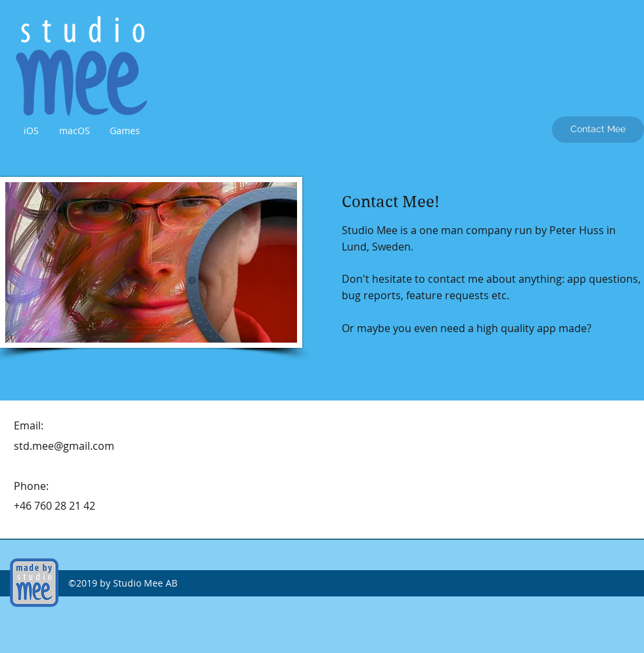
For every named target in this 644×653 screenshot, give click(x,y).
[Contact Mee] (598, 130)
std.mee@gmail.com (64, 446)
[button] (31, 131)
